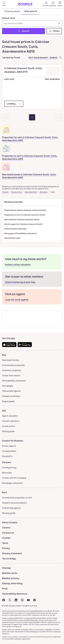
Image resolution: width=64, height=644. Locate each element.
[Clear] (59, 23)
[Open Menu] (4, 4)
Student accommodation (14, 503)
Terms (5, 543)
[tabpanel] (32, 25)
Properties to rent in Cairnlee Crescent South (25, 215)
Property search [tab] (12, 11)
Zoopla (5, 192)
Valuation (46, 4)
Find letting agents (11, 508)
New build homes (10, 360)
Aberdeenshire (31, 192)
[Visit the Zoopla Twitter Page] (10, 600)
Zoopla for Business (13, 441)
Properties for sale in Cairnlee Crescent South (25, 210)
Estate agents (9, 446)
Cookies (6, 538)
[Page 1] (32, 117)
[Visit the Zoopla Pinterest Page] (35, 600)
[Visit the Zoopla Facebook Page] (4, 600)
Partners (7, 462)
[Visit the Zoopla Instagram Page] (22, 600)
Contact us (8, 533)
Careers (6, 528)
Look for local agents (17, 300)
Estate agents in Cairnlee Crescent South (23, 224)
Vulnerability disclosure (15, 594)
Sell (4, 411)
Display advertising (12, 583)
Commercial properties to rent (17, 498)
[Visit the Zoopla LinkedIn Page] (16, 600)
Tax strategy (9, 559)
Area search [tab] (31, 11)
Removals (7, 473)
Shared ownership (11, 396)
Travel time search (11, 376)
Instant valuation (11, 421)
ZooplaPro (7, 456)
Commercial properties (13, 365)
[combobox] (32, 22)
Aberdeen (44, 192)
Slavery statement (12, 553)
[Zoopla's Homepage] (25, 5)
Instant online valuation (15, 229)
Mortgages (8, 386)
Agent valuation (10, 416)
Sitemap (6, 568)
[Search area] (32, 23)
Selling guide (8, 431)
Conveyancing (9, 468)
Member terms (10, 573)
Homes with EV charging (14, 478)
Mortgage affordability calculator (20, 233)
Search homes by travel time (20, 282)
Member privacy (11, 578)
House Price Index (12, 238)
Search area (9, 18)
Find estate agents (11, 391)
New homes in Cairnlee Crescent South (22, 219)
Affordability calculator (14, 381)
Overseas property (11, 370)
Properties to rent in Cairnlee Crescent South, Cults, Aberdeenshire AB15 (30, 157)
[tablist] (21, 11)
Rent (5, 492)
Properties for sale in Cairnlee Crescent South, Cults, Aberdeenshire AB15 (30, 139)
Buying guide (8, 401)
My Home (53, 4)
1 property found (11, 58)
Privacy (6, 548)
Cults (53, 192)
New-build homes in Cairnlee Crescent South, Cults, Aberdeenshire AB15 (29, 176)
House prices (16, 192)
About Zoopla (10, 522)
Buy (4, 355)
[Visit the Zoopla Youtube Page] (28, 600)
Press (5, 589)
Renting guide (9, 513)
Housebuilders (9, 451)
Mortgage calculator (12, 483)
